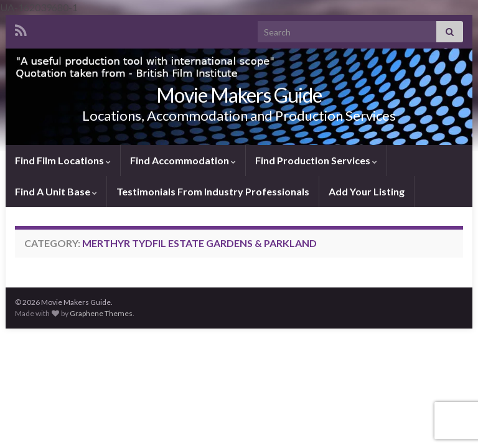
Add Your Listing (367, 191)
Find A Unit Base (56, 191)
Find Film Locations (63, 160)
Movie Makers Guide (239, 95)
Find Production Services (316, 160)
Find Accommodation (183, 160)
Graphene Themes (101, 313)
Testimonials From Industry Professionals (213, 191)
